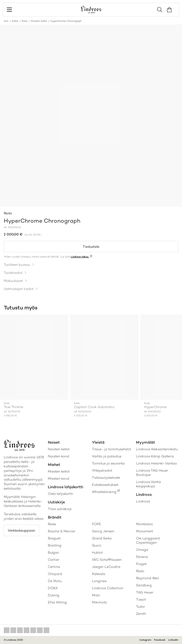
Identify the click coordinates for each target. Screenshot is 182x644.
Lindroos (143, 501)
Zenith (141, 614)
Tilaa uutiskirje (60, 509)
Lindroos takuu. (80, 257)
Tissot (141, 599)
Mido (96, 595)
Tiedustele (91, 247)
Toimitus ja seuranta (108, 463)
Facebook (160, 640)
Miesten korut (59, 478)
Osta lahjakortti (61, 494)
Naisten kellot (59, 449)
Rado (25, 21)
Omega (142, 550)
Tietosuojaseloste (106, 478)
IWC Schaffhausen (107, 560)
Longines (99, 581)
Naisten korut (59, 456)
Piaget (141, 564)
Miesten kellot (39, 21)
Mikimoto (100, 602)
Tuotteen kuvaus (17, 265)
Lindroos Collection (108, 588)
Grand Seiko (102, 538)
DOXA (53, 588)
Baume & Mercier (62, 531)
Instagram (145, 640)
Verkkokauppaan (21, 530)
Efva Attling (57, 602)
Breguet (54, 538)
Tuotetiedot (13, 273)
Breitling (55, 545)
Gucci (97, 545)
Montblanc (145, 524)
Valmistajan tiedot (19, 289)
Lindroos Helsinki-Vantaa (156, 463)
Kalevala (99, 574)
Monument (145, 531)
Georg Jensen (103, 531)
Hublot (97, 552)
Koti (6, 21)
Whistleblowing (104, 492)
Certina (54, 567)
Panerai (142, 557)
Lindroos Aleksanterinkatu (157, 449)
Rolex (52, 524)
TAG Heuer (145, 592)
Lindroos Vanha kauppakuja (148, 484)
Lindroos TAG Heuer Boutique (152, 473)
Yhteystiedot (102, 470)
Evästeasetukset (105, 485)
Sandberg (144, 585)
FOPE (96, 524)
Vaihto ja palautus (107, 456)
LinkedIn (173, 640)
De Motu (55, 581)
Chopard (55, 574)
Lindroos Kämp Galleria (155, 456)
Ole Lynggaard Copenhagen (148, 540)
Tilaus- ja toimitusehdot (111, 449)
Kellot (15, 21)
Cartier (54, 560)
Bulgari (54, 552)
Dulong (54, 595)
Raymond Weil (147, 578)
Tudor (141, 607)
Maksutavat (13, 281)
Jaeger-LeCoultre (106, 567)
